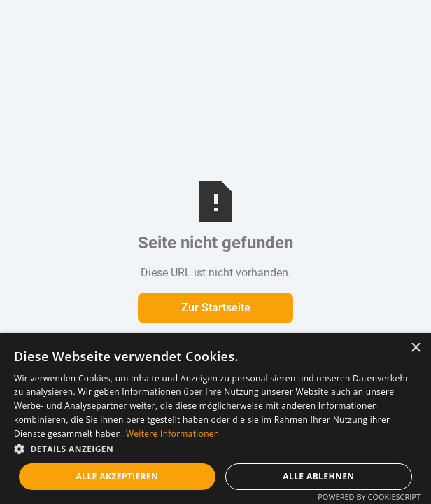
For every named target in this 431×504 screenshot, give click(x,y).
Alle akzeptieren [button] (118, 476)
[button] (215, 449)
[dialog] (215, 419)
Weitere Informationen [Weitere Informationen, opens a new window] (173, 434)
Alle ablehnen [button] (318, 476)
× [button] (415, 348)
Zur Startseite (216, 308)
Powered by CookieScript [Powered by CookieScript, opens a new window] (369, 497)
